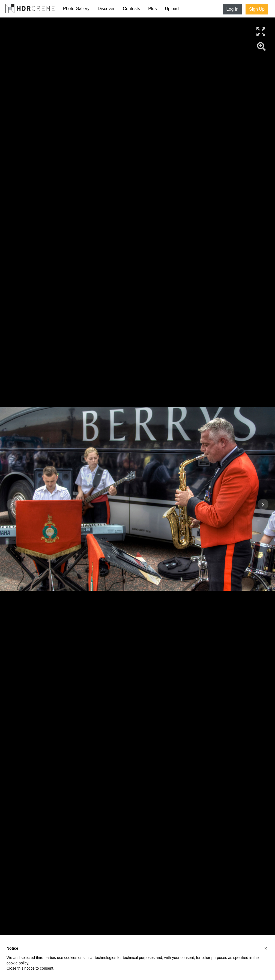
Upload (172, 9)
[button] (266, 948)
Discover (106, 9)
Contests (131, 9)
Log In (232, 9)
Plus (152, 9)
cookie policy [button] (17, 963)
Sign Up (257, 9)
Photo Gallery (76, 9)
